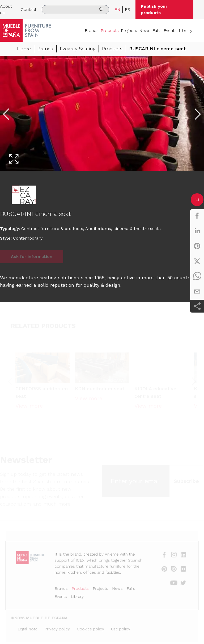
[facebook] (197, 216)
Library (186, 30)
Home (24, 49)
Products (110, 30)
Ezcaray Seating (78, 49)
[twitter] (197, 261)
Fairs (157, 30)
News (145, 30)
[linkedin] (197, 231)
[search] (75, 10)
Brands (92, 30)
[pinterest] (197, 246)
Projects (129, 30)
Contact (29, 9)
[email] (197, 292)
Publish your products (154, 9)
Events (170, 30)
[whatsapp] (197, 276)
